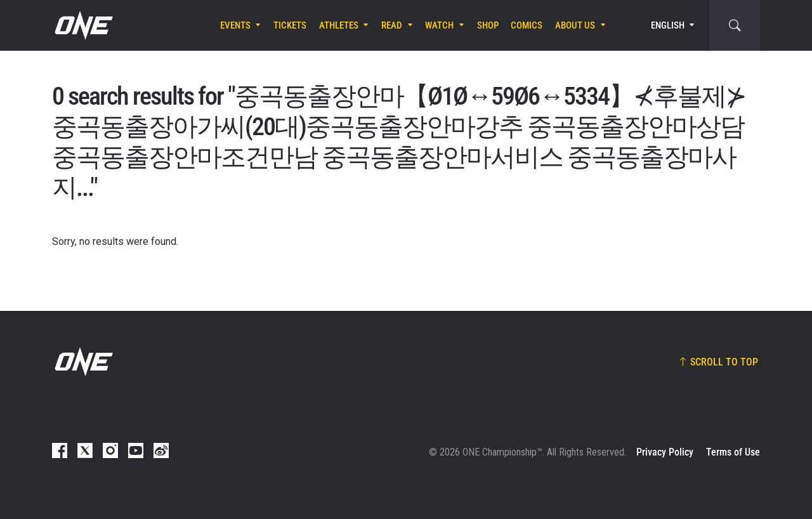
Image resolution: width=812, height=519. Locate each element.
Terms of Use (733, 452)
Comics (527, 25)
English (668, 25)
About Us (575, 25)
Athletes (339, 25)
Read (392, 25)
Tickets (290, 25)
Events (235, 25)
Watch (439, 25)
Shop (488, 25)
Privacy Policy (665, 452)
